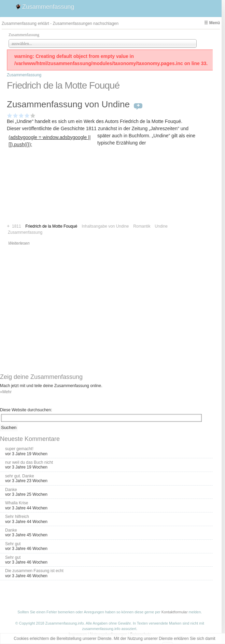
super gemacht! (19, 449)
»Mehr (6, 392)
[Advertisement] (52, 192)
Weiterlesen (19, 243)
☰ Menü (212, 23)
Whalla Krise (17, 503)
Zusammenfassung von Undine (68, 104)
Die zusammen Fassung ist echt (34, 571)
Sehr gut (13, 544)
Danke (11, 490)
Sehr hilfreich (17, 517)
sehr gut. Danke (20, 476)
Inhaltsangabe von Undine (105, 226)
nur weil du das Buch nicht (29, 462)
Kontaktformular (175, 612)
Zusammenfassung (48, 7)
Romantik (142, 226)
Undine (161, 226)
